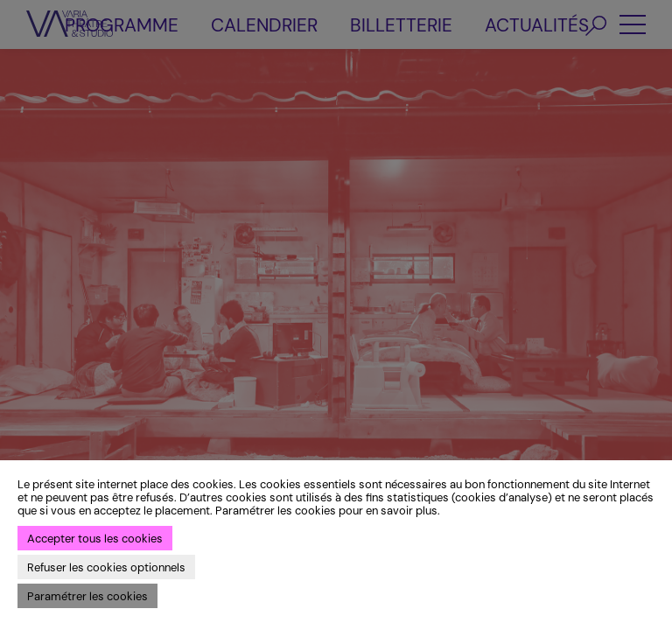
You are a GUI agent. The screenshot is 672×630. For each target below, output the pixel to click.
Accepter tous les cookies (95, 539)
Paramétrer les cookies (87, 596)
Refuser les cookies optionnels (106, 567)
